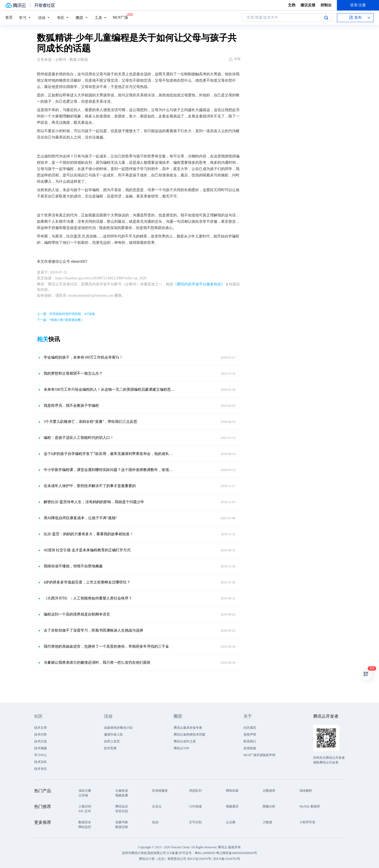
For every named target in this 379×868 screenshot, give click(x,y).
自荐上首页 (112, 741)
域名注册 (85, 791)
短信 (155, 822)
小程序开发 (307, 822)
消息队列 (195, 791)
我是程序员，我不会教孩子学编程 (71, 406)
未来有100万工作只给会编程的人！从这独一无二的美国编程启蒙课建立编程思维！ (109, 390)
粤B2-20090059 (205, 853)
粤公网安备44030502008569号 (237, 853)
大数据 (267, 822)
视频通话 (232, 806)
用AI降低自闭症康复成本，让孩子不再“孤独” (80, 518)
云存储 (83, 795)
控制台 (326, 5)
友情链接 (250, 748)
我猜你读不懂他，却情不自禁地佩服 (73, 566)
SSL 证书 (85, 811)
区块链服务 (160, 791)
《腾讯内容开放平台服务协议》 (199, 284)
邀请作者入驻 (113, 735)
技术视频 (41, 748)
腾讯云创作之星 (185, 741)
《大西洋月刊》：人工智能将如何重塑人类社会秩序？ (88, 598)
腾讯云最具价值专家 (188, 728)
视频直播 (122, 795)
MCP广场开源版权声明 (259, 755)
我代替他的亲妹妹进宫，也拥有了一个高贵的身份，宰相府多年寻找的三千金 (106, 646)
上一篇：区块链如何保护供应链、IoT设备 (66, 314)
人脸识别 (85, 806)
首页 (9, 18)
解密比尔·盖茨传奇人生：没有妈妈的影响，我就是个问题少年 (94, 502)
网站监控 (85, 827)
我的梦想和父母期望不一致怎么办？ (73, 373)
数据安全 (85, 822)
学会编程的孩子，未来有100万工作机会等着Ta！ (83, 357)
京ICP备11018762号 (227, 859)
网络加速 (232, 791)
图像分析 (269, 806)
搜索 (326, 18)
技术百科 (41, 762)
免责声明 (250, 735)
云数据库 (269, 791)
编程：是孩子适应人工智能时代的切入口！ (79, 438)
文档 (292, 5)
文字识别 (195, 822)
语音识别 (122, 811)
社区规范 (250, 728)
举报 (235, 59)
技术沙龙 (41, 741)
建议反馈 (308, 5)
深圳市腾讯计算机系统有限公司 (144, 853)
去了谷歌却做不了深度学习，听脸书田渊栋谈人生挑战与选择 (93, 630)
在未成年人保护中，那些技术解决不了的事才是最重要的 (90, 486)
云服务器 (122, 791)
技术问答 (41, 735)
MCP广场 (120, 17)
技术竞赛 (110, 748)
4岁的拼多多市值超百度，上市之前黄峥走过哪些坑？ (87, 582)
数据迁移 (122, 827)
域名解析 (306, 791)
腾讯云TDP (181, 748)
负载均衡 (122, 822)
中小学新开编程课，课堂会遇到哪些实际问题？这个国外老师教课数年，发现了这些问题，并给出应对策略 (109, 470)
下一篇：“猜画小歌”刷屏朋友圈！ (60, 320)
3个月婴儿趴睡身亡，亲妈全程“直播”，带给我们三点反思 (90, 422)
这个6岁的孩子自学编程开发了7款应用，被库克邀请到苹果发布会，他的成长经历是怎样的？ (109, 454)
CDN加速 (195, 806)
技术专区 (41, 769)
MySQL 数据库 (310, 806)
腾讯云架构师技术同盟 (189, 735)
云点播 (231, 822)
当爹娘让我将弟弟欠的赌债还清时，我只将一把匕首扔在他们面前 (97, 663)
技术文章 (41, 728)
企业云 (157, 806)
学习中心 (41, 755)
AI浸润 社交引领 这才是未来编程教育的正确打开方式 (87, 550)
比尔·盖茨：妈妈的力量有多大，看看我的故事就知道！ (88, 534)
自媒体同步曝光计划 (118, 728)
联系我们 (250, 741)
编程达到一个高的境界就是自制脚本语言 (77, 614)
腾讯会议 (122, 806)
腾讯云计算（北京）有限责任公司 (163, 859)
